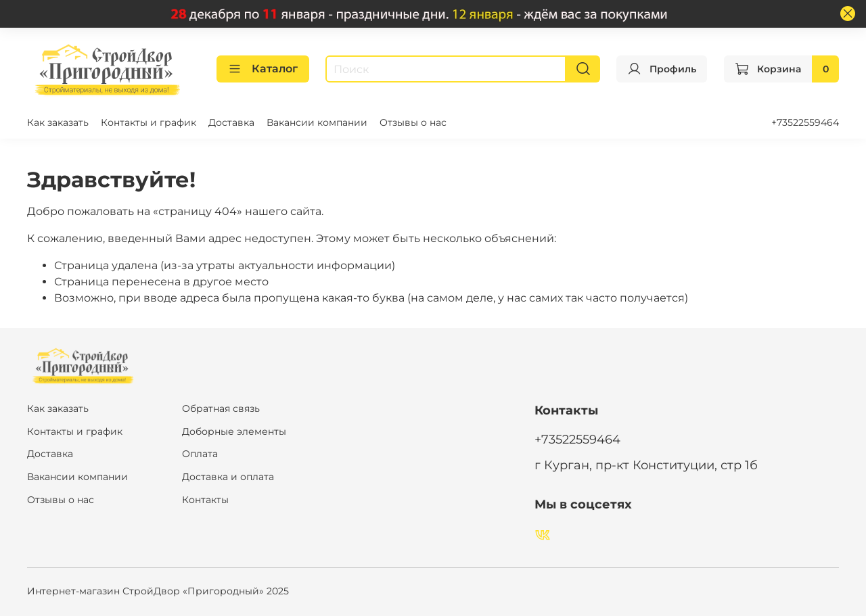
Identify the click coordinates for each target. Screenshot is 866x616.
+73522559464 (805, 122)
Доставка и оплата (228, 477)
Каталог (263, 69)
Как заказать (58, 122)
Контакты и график (149, 122)
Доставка (231, 122)
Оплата (200, 454)
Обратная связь (221, 408)
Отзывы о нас (413, 122)
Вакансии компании (317, 122)
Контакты (205, 500)
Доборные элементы (234, 431)
